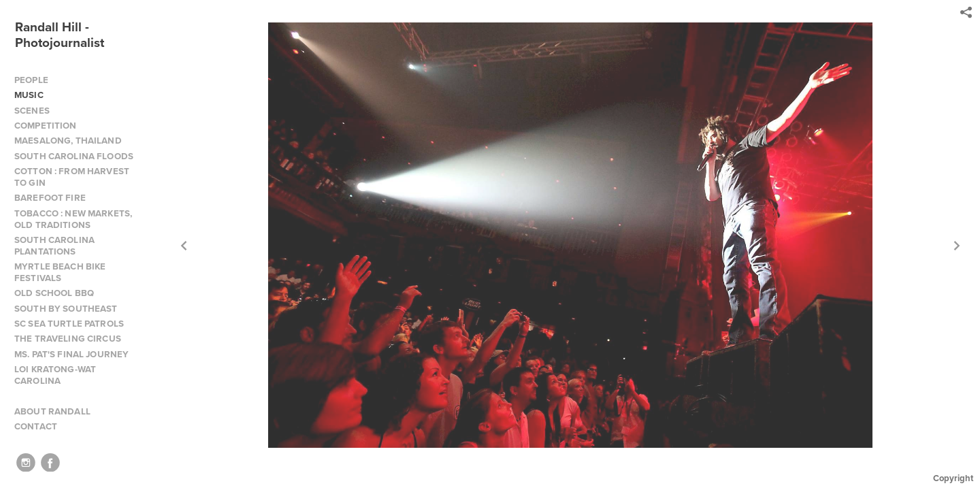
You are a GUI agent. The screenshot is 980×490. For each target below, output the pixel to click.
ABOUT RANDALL (52, 411)
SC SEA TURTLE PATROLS (69, 324)
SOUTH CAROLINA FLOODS (74, 156)
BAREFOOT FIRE (50, 198)
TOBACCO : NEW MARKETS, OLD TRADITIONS (73, 219)
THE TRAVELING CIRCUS (68, 339)
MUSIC (29, 95)
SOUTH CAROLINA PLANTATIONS (54, 246)
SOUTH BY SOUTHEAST (66, 309)
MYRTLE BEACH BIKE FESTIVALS (60, 272)
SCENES (32, 111)
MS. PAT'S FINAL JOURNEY (71, 354)
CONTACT (36, 426)
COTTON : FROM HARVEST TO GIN (72, 177)
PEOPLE (31, 80)
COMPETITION (46, 126)
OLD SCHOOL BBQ (54, 293)
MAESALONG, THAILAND (68, 141)
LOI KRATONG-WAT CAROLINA (55, 375)
